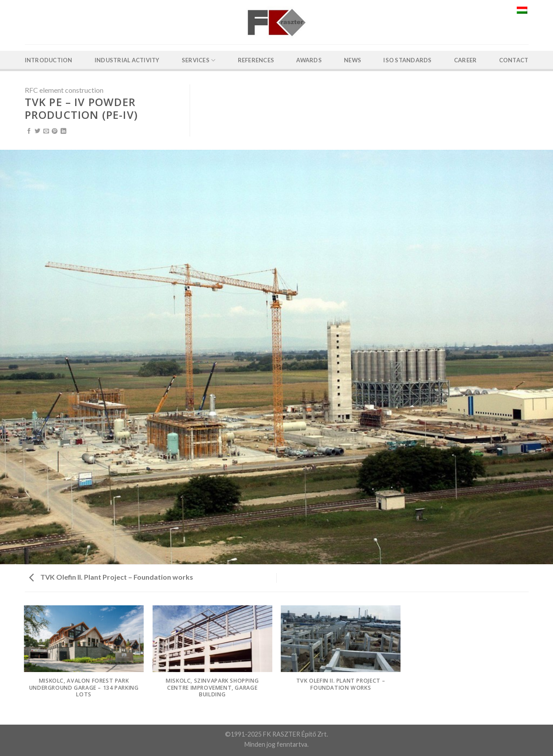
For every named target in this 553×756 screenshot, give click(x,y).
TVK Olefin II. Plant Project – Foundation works (111, 577)
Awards (309, 60)
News (353, 60)
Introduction (49, 60)
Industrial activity (127, 60)
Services (199, 60)
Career (465, 60)
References (256, 60)
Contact (514, 60)
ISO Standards (407, 60)
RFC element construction (64, 90)
